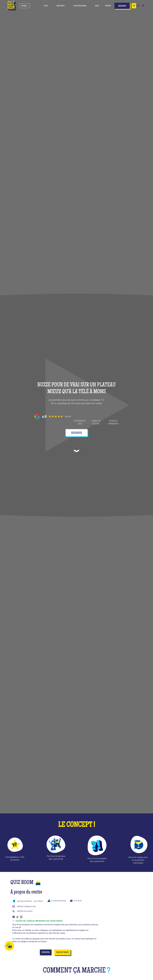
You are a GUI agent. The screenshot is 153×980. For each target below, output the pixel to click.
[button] (46, 6)
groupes (60, 6)
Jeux (46, 6)
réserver (77, 433)
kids (97, 6)
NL (138, 6)
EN (143, 6)
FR (134, 6)
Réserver (122, 6)
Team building (80, 6)
